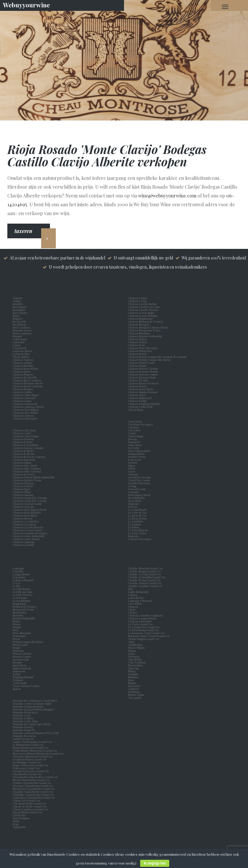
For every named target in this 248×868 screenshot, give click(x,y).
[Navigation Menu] (225, 6)
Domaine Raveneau (24, 736)
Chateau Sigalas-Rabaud (143, 392)
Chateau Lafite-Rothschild (29, 536)
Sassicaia (134, 536)
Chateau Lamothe (24, 545)
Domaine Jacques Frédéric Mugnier (33, 709)
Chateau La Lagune (25, 524)
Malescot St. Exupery (25, 606)
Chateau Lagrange (24, 542)
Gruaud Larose (138, 489)
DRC (131, 589)
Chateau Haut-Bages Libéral (30, 510)
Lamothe (19, 571)
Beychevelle (20, 321)
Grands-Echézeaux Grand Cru (31, 771)
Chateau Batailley (23, 366)
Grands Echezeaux (140, 483)
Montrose (19, 615)
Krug (16, 824)
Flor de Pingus (137, 648)
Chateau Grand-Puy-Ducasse (30, 498)
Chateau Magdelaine (140, 319)
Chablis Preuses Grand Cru (144, 580)
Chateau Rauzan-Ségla (142, 377)
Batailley (19, 304)
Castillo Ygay (135, 645)
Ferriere (133, 463)
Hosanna (134, 504)
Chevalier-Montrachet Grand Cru (33, 756)
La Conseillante (138, 510)
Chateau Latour (138, 298)
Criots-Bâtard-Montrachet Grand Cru (35, 750)
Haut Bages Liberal (140, 495)
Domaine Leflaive (23, 718)
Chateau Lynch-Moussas (143, 316)
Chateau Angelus (23, 360)
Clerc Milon (136, 604)
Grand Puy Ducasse (140, 477)
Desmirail (135, 442)
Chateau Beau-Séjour (25, 368)
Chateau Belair (22, 371)
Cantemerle (20, 348)
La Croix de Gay (138, 512)
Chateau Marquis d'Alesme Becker (148, 327)
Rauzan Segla (21, 659)
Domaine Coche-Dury (26, 721)
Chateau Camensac (24, 398)
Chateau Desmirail (24, 460)
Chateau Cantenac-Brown (28, 407)
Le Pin (17, 586)
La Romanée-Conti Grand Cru (146, 633)
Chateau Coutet (22, 433)
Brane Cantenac (23, 333)
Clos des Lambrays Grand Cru (30, 809)
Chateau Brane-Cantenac (28, 386)
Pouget (17, 648)
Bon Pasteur (20, 324)
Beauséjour (19, 310)
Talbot (17, 674)
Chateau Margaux (140, 324)
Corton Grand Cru (23, 739)
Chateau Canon (22, 401)
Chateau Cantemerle (25, 404)
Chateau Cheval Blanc (26, 410)
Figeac (132, 465)
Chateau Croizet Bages (26, 436)
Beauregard (20, 307)
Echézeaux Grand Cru (26, 768)
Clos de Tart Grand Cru (26, 800)
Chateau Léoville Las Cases (144, 307)
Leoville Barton (22, 589)
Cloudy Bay (19, 815)
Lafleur (133, 595)
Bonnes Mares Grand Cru (27, 812)
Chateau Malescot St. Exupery (146, 321)
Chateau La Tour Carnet (27, 530)
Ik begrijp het (155, 863)
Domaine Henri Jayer (25, 712)
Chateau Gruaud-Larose (27, 504)
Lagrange (19, 568)
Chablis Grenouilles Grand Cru (147, 577)
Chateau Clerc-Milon (25, 413)
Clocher (133, 612)
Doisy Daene (136, 445)
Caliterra (134, 689)
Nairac (17, 621)
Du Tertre (134, 448)
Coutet (133, 433)
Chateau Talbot (137, 401)
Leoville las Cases (23, 592)
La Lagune (135, 524)
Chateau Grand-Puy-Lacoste (30, 501)
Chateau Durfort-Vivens (27, 480)
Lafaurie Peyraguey (140, 539)
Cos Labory (135, 430)
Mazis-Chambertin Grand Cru (31, 780)
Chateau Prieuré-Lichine (143, 368)
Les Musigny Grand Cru (27, 762)
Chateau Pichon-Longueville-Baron (149, 360)
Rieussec (18, 662)
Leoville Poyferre (22, 595)
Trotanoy (19, 680)
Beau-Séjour (20, 313)
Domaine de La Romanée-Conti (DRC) (35, 701)
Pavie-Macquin (22, 633)
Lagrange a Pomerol (140, 601)
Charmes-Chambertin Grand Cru (33, 786)
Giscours (134, 474)
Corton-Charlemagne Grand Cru (32, 742)
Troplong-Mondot (23, 677)
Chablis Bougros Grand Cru (144, 571)
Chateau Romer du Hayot (143, 383)
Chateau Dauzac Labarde (28, 448)
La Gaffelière (136, 521)
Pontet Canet (21, 645)
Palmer (18, 627)
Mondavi (134, 677)
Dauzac (133, 439)
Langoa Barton (22, 574)
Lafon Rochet (136, 598)
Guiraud (134, 492)
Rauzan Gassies (22, 656)
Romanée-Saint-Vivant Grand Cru (149, 636)
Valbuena (134, 656)
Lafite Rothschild (138, 592)
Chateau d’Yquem (23, 439)
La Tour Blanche (139, 530)
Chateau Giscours (23, 495)
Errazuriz (134, 686)
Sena (131, 680)
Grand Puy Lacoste (140, 480)
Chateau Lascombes (140, 621)
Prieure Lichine (23, 653)
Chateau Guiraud (23, 507)
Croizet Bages (136, 436)
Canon (17, 345)
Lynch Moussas (22, 601)
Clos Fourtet (135, 421)
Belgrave (18, 319)
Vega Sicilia (135, 659)
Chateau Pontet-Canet (141, 363)
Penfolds (133, 674)
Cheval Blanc (136, 410)
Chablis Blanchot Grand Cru (145, 568)
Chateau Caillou (22, 392)
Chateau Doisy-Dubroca (27, 468)
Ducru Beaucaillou (139, 451)
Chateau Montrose (139, 333)
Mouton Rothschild (24, 618)
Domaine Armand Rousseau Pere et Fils (36, 733)
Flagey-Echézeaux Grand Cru (30, 765)
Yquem (17, 689)
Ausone (17, 301)
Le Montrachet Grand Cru (28, 745)
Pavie (16, 630)
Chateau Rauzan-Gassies (143, 374)
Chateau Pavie (137, 345)
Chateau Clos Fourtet (25, 418)
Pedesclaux (20, 636)
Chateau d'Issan (22, 463)
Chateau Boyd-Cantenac (27, 380)
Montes (132, 683)
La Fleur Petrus (138, 518)
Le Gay (17, 583)
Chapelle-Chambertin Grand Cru (33, 792)
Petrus (17, 639)
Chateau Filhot (22, 492)
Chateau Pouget (137, 366)
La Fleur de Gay (138, 515)
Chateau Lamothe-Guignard (145, 615)
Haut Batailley (137, 498)
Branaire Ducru (23, 330)
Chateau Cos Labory (25, 430)
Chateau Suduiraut (140, 398)
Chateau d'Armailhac (26, 445)
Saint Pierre (20, 665)
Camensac (19, 342)
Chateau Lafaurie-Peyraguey (30, 533)
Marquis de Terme (24, 609)
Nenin (16, 624)
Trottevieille (20, 683)
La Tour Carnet (138, 533)
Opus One (134, 668)
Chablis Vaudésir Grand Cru (145, 586)
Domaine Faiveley (23, 727)
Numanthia (135, 665)
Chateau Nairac (138, 339)
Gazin (132, 471)
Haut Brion (135, 501)
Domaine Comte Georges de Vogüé (32, 703)
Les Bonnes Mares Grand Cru (30, 759)
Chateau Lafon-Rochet (26, 539)
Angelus (17, 298)
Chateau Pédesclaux (140, 351)
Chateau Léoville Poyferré (143, 310)
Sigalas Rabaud (22, 668)
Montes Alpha (136, 695)
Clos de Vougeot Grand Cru (144, 639)
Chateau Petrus (138, 354)
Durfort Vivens (137, 457)
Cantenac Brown (23, 351)
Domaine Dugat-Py (24, 730)
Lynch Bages (20, 598)
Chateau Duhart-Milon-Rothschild (33, 477)
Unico (132, 653)
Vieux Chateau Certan (27, 686)
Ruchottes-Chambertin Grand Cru (33, 795)
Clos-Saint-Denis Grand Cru (29, 803)
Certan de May (22, 354)
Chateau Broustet (23, 389)
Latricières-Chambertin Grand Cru (34, 797)
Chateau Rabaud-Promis (143, 371)
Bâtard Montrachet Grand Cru (31, 748)
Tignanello (19, 827)
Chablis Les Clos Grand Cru (145, 574)
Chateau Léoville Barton (142, 304)
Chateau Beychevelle (25, 377)
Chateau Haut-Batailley (27, 512)
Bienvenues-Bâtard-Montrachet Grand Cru (38, 753)
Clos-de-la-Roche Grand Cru (30, 806)
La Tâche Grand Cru (140, 624)
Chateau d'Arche (23, 442)
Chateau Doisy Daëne (25, 465)
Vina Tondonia (137, 662)
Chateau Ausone (22, 363)
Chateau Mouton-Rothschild (145, 336)
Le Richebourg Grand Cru (143, 630)
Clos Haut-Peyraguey (141, 424)
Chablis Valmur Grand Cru (145, 583)
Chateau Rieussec (138, 380)
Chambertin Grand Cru (27, 774)
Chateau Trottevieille (141, 407)
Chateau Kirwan (23, 518)
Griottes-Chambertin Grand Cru (32, 783)
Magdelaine (20, 604)
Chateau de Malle (23, 451)
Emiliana (134, 692)
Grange (133, 486)
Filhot (132, 468)
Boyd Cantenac (22, 327)
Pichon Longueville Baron (28, 642)
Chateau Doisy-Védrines (27, 471)
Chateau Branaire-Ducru (28, 383)
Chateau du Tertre (24, 474)
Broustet (18, 336)
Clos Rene (134, 427)
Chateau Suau (137, 395)
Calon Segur (20, 339)
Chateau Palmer (138, 342)
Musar (133, 671)
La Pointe (134, 527)
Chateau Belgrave (23, 374)
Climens (134, 606)
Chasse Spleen (21, 357)
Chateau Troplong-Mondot (144, 404)
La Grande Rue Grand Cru (144, 627)
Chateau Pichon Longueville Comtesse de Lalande (157, 357)
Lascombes (20, 577)
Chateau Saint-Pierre (141, 389)
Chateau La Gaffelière (26, 521)
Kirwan (133, 507)
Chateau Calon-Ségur (26, 395)
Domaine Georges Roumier (28, 706)
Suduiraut (20, 671)
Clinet (132, 609)
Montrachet (20, 612)
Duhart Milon (137, 454)
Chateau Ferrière (23, 486)
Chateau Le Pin (138, 301)
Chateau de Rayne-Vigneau (29, 457)
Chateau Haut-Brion (25, 515)
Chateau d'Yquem (23, 483)
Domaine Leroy (22, 715)
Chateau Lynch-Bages (141, 313)
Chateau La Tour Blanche (28, 527)
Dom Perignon (21, 818)
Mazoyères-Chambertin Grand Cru (34, 789)
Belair (16, 316)
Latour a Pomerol (24, 580)
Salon (16, 821)
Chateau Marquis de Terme (144, 330)
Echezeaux (135, 460)
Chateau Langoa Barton (142, 618)
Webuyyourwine (26, 5)
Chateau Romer (138, 386)
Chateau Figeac (22, 489)
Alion (132, 642)
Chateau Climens (23, 415)
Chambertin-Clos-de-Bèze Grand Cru (35, 777)
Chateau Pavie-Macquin (143, 348)
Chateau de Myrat (23, 454)
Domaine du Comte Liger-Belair (32, 724)
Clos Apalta (135, 698)
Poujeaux (19, 651)
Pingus (132, 651)
